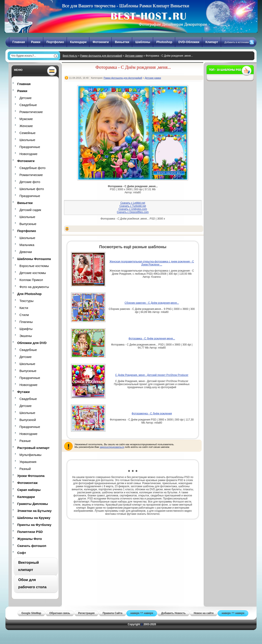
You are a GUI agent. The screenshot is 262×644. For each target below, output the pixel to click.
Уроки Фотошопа (31, 476)
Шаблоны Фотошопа (34, 259)
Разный (25, 469)
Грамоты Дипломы (33, 504)
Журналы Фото (30, 539)
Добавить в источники (237, 42)
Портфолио (55, 42)
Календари (78, 42)
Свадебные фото (32, 168)
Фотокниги (101, 42)
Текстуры (26, 301)
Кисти (24, 308)
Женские (26, 126)
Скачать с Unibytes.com (133, 209)
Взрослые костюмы (34, 266)
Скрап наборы (29, 490)
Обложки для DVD (32, 343)
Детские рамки (134, 56)
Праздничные (30, 147)
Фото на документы (34, 287)
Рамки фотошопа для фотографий (101, 56)
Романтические (31, 112)
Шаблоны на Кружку (34, 518)
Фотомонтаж (27, 483)
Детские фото (30, 182)
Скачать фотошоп (32, 546)
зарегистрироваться (112, 447)
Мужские (26, 119)
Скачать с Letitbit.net (133, 203)
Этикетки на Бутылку (34, 511)
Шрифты (26, 329)
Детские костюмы (33, 273)
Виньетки (122, 42)
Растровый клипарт (33, 448)
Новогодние (28, 154)
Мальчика (27, 245)
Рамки (36, 42)
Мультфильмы (30, 455)
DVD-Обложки (189, 42)
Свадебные (28, 105)
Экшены (26, 336)
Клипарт (212, 42)
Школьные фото (32, 189)
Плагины (26, 322)
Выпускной (28, 420)
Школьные (27, 140)
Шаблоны (143, 42)
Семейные (28, 133)
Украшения (28, 462)
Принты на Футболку (34, 525)
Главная (19, 42)
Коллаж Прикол (31, 280)
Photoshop (164, 42)
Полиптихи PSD (30, 532)
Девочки (26, 252)
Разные (25, 441)
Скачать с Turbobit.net (133, 206)
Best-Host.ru (70, 56)
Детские (26, 98)
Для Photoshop (29, 294)
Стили (24, 315)
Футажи (23, 392)
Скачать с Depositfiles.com (133, 212)
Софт (22, 553)
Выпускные (28, 224)
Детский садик (30, 210)
